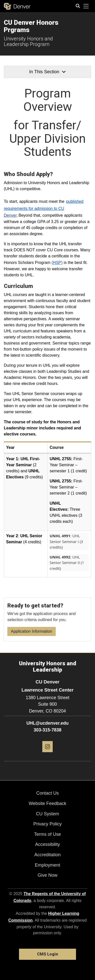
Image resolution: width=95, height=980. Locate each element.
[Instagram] (48, 754)
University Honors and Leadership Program (28, 41)
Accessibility (47, 844)
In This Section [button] (47, 72)
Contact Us (48, 793)
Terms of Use (47, 834)
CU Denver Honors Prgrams (31, 26)
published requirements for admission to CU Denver (44, 208)
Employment (47, 865)
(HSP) (57, 263)
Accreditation (47, 855)
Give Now (47, 875)
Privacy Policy (47, 824)
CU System (48, 814)
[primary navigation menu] (86, 6)
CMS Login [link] (48, 954)
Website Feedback (48, 803)
